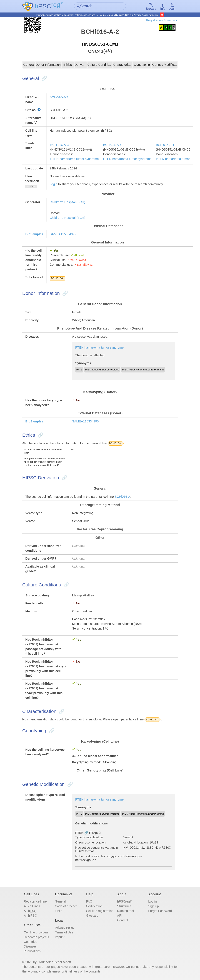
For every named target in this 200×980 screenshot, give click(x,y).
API (120, 915)
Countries (30, 942)
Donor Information (48, 65)
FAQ (89, 901)
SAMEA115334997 (63, 234)
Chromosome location (90, 842)
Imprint (60, 937)
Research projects (36, 937)
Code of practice (66, 906)
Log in (153, 901)
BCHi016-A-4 (112, 145)
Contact (123, 920)
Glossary (92, 915)
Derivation (81, 65)
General (29, 65)
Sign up (154, 906)
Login (172, 6)
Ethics (67, 65)
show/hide (31, 186)
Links (59, 911)
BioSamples (34, 234)
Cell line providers (36, 932)
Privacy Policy (141, 15)
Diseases (30, 946)
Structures (124, 906)
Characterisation (123, 65)
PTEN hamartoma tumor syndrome (75, 159)
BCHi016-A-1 (165, 145)
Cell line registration (100, 911)
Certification (94, 906)
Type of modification (89, 837)
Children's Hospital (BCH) (67, 202)
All (30, 911)
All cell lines (32, 906)
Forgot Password (160, 911)
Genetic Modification (165, 65)
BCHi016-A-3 (60, 145)
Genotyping (142, 65)
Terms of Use (64, 932)
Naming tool (126, 911)
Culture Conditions (100, 65)
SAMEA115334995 (85, 421)
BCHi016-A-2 (59, 97)
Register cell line (35, 901)
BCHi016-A (57, 278)
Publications (32, 951)
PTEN (79, 833)
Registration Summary (161, 20)
